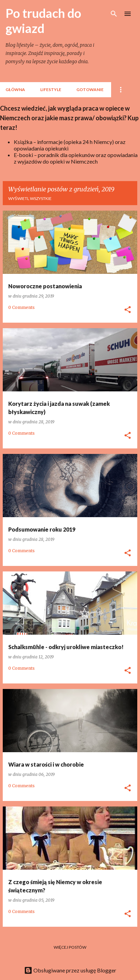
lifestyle (51, 90)
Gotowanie (90, 90)
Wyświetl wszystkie (30, 198)
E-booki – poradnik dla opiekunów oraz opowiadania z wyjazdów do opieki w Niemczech (76, 158)
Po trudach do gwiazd (43, 21)
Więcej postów (70, 947)
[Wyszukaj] (114, 14)
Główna (15, 90)
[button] (128, 310)
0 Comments (21, 307)
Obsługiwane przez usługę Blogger (70, 970)
